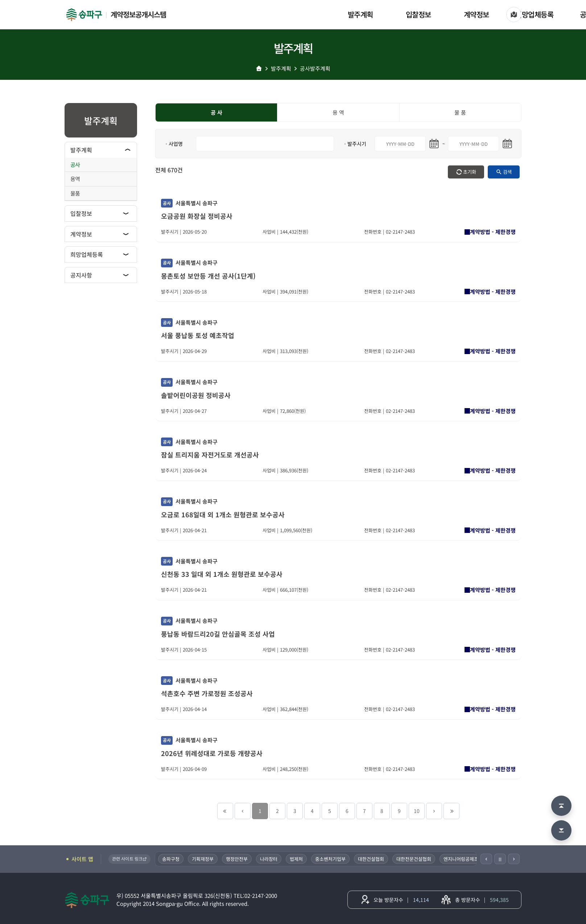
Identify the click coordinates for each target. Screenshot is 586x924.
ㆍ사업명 (173, 144)
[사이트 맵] (514, 15)
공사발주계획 (315, 68)
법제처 (297, 859)
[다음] (514, 859)
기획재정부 (203, 859)
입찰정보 (418, 14)
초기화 (470, 172)
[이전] (486, 859)
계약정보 (476, 14)
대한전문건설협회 (414, 859)
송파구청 (172, 859)
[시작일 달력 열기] (434, 144)
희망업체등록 (534, 14)
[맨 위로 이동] (561, 806)
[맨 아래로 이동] (561, 830)
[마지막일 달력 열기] (507, 144)
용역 (75, 179)
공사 (75, 165)
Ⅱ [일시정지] (500, 859)
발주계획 (360, 14)
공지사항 (81, 275)
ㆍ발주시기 (354, 144)
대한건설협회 (372, 859)
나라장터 (269, 859)
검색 (507, 172)
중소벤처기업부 (331, 859)
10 (417, 811)
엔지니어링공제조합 (464, 859)
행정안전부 (238, 859)
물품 (75, 193)
